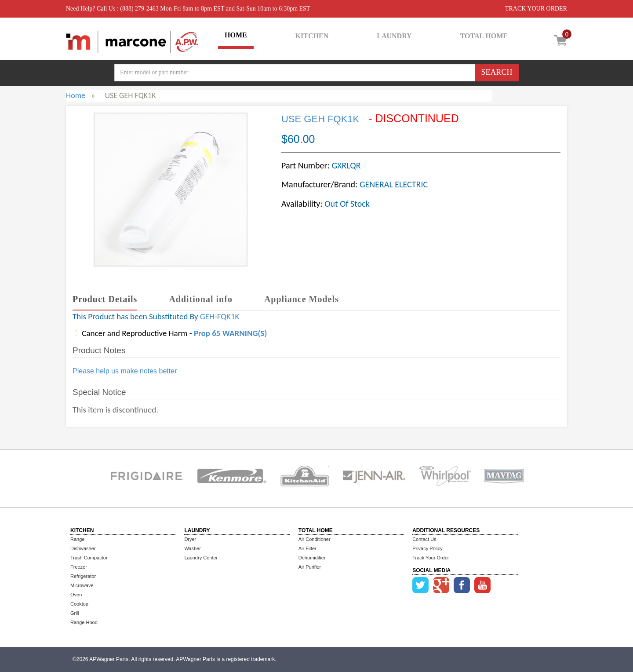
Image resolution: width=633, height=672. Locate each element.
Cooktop (79, 604)
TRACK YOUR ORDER (536, 9)
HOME (236, 35)
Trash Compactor (89, 558)
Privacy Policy (427, 548)
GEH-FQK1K (220, 316)
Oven (76, 595)
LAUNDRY (394, 36)
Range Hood (84, 622)
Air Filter (307, 548)
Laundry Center (201, 558)
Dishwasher (83, 548)
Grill (75, 613)
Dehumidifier (312, 558)
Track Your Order (431, 558)
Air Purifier (310, 567)
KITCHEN (312, 36)
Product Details (105, 299)
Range (77, 539)
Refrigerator (83, 576)
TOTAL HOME (484, 36)
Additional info (200, 299)
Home (76, 95)
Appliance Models (302, 299)
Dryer (190, 539)
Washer (193, 548)
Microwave (82, 585)
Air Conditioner (315, 539)
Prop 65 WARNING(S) (230, 333)
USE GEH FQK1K (320, 119)
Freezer (79, 567)
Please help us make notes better (125, 371)
